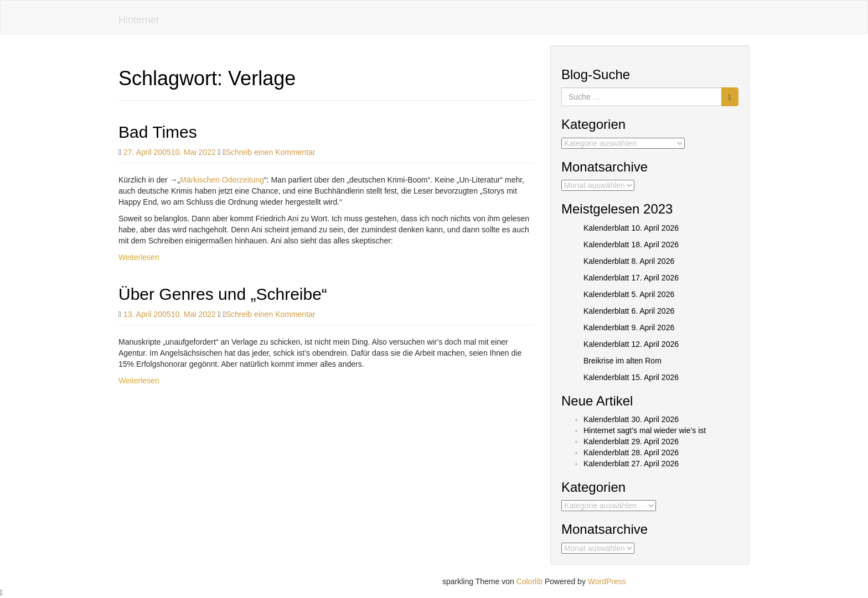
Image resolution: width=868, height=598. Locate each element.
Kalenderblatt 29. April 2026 (631, 441)
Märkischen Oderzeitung (222, 180)
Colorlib (529, 581)
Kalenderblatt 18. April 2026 (631, 245)
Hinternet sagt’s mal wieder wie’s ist (645, 430)
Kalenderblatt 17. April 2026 (631, 278)
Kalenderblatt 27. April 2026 (631, 464)
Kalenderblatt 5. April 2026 (629, 294)
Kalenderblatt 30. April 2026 (631, 419)
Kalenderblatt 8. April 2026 (629, 261)
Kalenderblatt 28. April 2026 (631, 453)
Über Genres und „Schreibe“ (223, 294)
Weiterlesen (139, 257)
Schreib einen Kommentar (271, 152)
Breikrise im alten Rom (622, 361)
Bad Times (158, 132)
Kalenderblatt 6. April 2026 (629, 311)
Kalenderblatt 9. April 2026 (629, 327)
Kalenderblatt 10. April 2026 (631, 228)
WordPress (607, 581)
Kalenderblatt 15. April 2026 (631, 377)
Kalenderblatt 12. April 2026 (631, 344)
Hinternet (139, 20)
